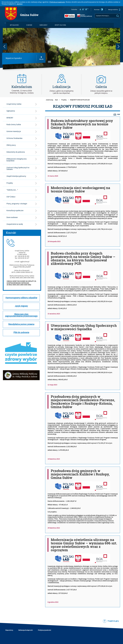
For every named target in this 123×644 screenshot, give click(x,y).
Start (56, 100)
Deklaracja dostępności (26, 630)
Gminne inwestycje (14, 131)
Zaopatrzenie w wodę (15, 224)
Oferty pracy (11, 145)
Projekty (10, 183)
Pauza (41, 58)
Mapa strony (9, 630)
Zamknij (20, 4)
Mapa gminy (43, 25)
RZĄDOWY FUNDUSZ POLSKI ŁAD (80, 100)
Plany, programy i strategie (17, 204)
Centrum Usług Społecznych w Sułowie (18, 169)
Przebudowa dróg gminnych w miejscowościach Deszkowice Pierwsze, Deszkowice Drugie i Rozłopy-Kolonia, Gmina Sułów (83, 402)
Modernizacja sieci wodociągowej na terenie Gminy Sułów (80, 190)
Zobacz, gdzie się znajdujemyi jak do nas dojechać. (61, 92)
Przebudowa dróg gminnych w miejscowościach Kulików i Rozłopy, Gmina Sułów (80, 474)
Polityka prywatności (44, 630)
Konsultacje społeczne (15, 211)
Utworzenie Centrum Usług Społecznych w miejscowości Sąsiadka (84, 327)
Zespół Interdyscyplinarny (16, 176)
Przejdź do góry (113, 621)
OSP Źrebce (11, 197)
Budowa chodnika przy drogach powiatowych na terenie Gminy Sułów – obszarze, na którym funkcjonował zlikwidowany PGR (83, 258)
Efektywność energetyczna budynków (17, 160)
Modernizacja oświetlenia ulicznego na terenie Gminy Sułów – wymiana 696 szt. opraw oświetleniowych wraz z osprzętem (84, 545)
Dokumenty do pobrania (16, 152)
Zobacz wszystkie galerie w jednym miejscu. (101, 92)
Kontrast (99, 9)
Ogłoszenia (11, 111)
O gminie (29, 25)
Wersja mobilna (114, 10)
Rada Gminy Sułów (14, 125)
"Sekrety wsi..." (12, 190)
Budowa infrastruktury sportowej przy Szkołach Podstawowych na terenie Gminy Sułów (82, 124)
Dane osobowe (12, 217)
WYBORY (10, 118)
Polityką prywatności (57, 2)
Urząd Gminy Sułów (14, 104)
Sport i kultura (60, 25)
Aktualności (14, 25)
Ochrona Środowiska (14, 138)
